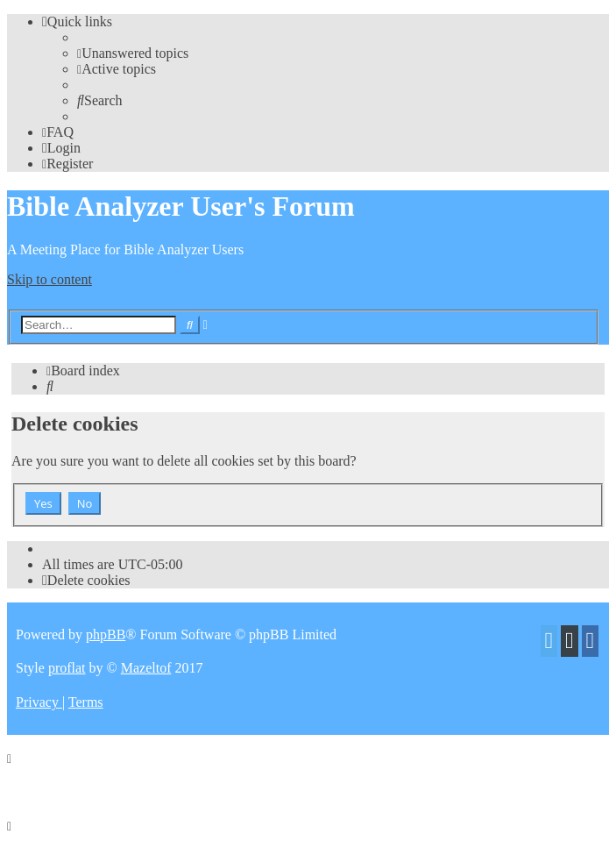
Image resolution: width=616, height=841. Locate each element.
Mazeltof (146, 668)
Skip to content (50, 279)
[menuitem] (133, 53)
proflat (67, 668)
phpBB (106, 634)
